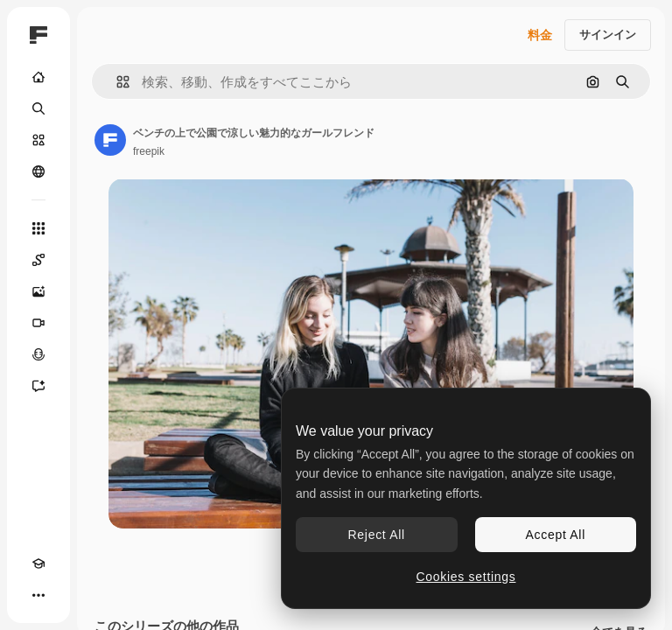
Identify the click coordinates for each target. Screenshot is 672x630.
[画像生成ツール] (38, 291)
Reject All (377, 535)
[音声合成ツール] (38, 354)
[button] (116, 82)
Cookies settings (466, 577)
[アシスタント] (38, 386)
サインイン (608, 35)
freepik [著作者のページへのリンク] (149, 151)
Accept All (556, 535)
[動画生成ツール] (38, 323)
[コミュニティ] (38, 171)
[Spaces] (38, 260)
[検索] (38, 108)
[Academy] (38, 563)
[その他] (38, 595)
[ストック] (38, 140)
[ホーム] (38, 77)
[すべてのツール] (38, 228)
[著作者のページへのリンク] (110, 140)
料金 (540, 35)
